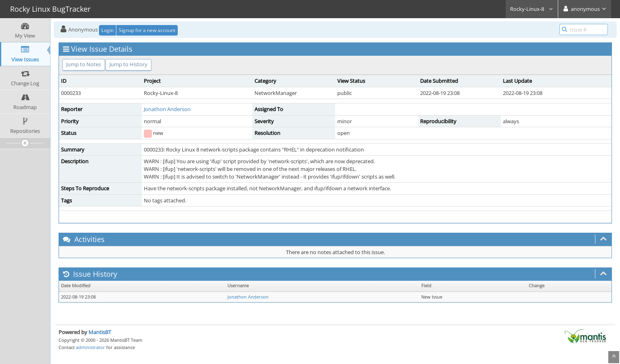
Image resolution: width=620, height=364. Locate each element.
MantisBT (100, 332)
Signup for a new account (147, 30)
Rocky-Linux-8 (532, 9)
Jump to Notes (84, 64)
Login (107, 30)
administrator (90, 347)
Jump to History (128, 64)
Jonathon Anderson (167, 109)
